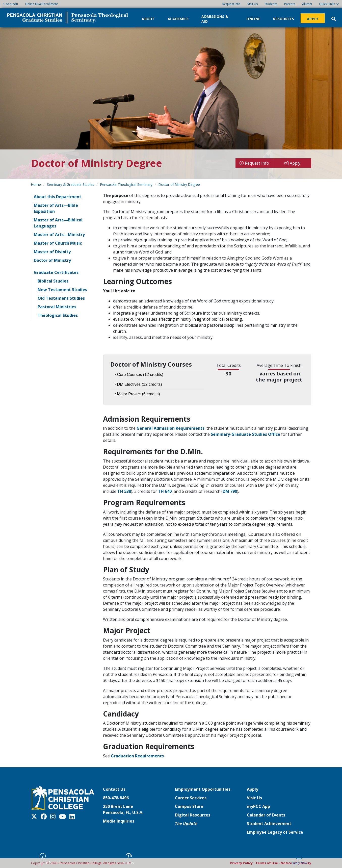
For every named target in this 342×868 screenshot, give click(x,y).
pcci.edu (10, 4)
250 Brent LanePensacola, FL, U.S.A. (123, 809)
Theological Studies (58, 315)
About (148, 19)
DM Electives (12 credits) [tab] (138, 384)
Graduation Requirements (137, 756)
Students (271, 4)
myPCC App (258, 806)
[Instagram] (54, 816)
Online (253, 19)
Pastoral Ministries (57, 307)
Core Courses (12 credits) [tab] (138, 375)
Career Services (191, 798)
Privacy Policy (241, 863)
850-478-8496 (116, 798)
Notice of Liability (296, 863)
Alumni (307, 4)
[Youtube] (64, 816)
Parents (290, 4)
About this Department (58, 197)
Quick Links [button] (327, 4)
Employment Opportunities (203, 789)
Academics (178, 19)
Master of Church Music (58, 243)
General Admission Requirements (170, 428)
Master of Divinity (52, 252)
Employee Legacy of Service (275, 832)
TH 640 (165, 491)
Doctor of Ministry (52, 260)
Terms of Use (267, 863)
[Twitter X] (35, 816)
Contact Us (114, 789)
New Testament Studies (62, 290)
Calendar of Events (266, 815)
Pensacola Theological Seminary (126, 184)
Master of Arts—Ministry (59, 235)
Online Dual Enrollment (41, 4)
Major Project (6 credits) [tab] (137, 394)
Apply (313, 19)
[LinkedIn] (73, 816)
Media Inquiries (119, 821)
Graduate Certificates (56, 272)
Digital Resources (193, 815)
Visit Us (253, 4)
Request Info (231, 4)
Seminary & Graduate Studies (71, 184)
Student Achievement (269, 824)
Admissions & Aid (215, 19)
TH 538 (124, 491)
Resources (284, 19)
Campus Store (189, 806)
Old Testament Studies (61, 298)
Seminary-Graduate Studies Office (245, 434)
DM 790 (230, 491)
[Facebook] (45, 816)
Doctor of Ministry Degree (179, 184)
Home (36, 184)
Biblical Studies (53, 281)
